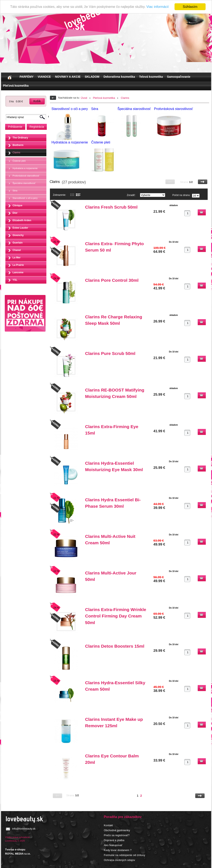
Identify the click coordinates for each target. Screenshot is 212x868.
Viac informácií (160, 7)
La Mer (17, 258)
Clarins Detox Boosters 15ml (115, 646)
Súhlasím (190, 7)
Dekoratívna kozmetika (119, 77)
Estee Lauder (20, 228)
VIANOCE (44, 77)
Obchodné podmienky (117, 830)
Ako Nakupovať (113, 845)
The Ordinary (20, 138)
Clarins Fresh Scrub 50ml (111, 207)
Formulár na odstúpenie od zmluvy (125, 855)
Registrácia (37, 127)
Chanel (17, 250)
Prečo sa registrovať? (117, 835)
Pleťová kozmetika (16, 86)
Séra (15, 191)
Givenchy (18, 235)
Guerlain (18, 243)
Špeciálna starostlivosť (24, 183)
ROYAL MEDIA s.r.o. (18, 854)
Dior (15, 213)
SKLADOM (92, 77)
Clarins (16, 153)
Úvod (84, 98)
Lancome (18, 272)
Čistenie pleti (19, 161)
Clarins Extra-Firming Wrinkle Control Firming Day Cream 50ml (116, 616)
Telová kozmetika (151, 77)
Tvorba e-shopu (15, 849)
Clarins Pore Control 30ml (112, 280)
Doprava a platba (114, 840)
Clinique (17, 205)
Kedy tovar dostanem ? (118, 850)
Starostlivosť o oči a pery (25, 198)
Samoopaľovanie (179, 77)
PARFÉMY (27, 77)
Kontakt (108, 825)
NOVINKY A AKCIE (68, 77)
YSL (15, 280)
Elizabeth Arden (22, 220)
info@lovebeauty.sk (24, 829)
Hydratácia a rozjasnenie (25, 168)
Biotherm (18, 145)
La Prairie (18, 265)
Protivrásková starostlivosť (26, 176)
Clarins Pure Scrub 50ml (110, 353)
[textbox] (27, 117)
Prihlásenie (15, 127)
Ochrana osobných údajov (120, 860)
